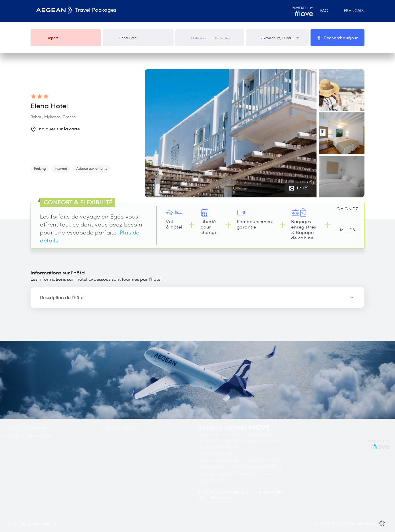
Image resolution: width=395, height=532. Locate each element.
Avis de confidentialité (28, 436)
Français (351, 11)
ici (230, 498)
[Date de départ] (201, 38)
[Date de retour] (225, 38)
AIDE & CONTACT (120, 428)
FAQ (324, 11)
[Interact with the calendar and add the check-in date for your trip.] (186, 38)
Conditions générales (27, 428)
